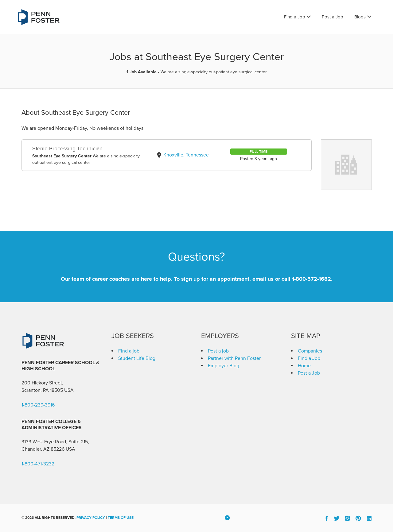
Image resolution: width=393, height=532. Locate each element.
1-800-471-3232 (38, 464)
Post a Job (333, 17)
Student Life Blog (137, 358)
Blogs (360, 17)
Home (304, 366)
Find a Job (295, 17)
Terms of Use (121, 518)
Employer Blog (224, 366)
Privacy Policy (91, 518)
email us (263, 279)
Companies (310, 351)
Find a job (129, 351)
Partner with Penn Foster (234, 358)
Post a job (218, 351)
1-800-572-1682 (311, 279)
